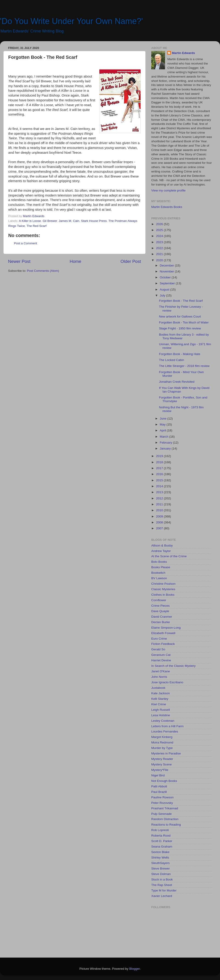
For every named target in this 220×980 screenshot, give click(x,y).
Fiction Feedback (163, 644)
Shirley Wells (160, 857)
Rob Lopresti (160, 830)
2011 (160, 504)
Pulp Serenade (161, 814)
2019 (160, 456)
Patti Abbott (159, 786)
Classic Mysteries (163, 589)
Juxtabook (158, 688)
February (166, 443)
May (163, 424)
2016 (160, 474)
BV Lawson (159, 578)
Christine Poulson (163, 584)
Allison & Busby (162, 545)
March (164, 437)
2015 (160, 480)
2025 (160, 230)
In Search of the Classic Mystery (173, 666)
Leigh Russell (161, 710)
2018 (160, 462)
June (164, 419)
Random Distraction (165, 819)
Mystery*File (160, 770)
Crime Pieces (160, 606)
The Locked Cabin (172, 360)
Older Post (131, 261)
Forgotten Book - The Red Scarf (181, 301)
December (167, 265)
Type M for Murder (164, 890)
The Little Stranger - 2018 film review (184, 366)
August (165, 289)
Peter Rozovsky (162, 803)
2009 (160, 516)
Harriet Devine (161, 660)
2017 (160, 468)
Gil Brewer (50, 221)
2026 (160, 224)
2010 (160, 510)
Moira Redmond (162, 742)
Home (75, 261)
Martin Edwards (183, 53)
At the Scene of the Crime (169, 556)
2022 (160, 248)
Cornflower (159, 600)
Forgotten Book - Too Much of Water (184, 322)
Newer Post (19, 261)
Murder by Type (162, 748)
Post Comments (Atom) (43, 271)
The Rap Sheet (162, 885)
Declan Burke (161, 622)
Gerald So (158, 649)
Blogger (135, 969)
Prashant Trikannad (165, 808)
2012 (160, 498)
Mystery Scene (161, 764)
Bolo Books (159, 562)
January (166, 448)
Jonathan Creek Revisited (177, 382)
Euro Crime (159, 639)
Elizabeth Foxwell (163, 633)
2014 (160, 486)
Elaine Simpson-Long (166, 628)
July (163, 295)
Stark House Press (94, 221)
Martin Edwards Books (167, 207)
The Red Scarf (37, 226)
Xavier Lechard (162, 896)
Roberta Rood (161, 836)
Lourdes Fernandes (165, 731)
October (166, 277)
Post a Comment (26, 243)
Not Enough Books (164, 781)
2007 (160, 528)
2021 (160, 254)
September (168, 283)
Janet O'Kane (161, 671)
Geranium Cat (161, 655)
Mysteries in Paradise (166, 753)
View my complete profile (168, 190)
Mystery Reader (162, 759)
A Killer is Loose (30, 221)
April (163, 430)
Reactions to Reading (166, 825)
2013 (160, 492)
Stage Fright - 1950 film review (180, 328)
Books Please (161, 567)
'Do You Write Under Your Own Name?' (71, 21)
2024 (160, 236)
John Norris (159, 677)
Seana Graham (162, 847)
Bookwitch (158, 573)
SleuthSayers (160, 863)
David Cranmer (162, 617)
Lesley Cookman (163, 721)
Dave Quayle (160, 611)
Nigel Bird (158, 775)
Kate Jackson (161, 693)
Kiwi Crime (159, 704)
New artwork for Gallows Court (180, 316)
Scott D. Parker (162, 841)
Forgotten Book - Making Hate (180, 354)
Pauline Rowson (162, 797)
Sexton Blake (160, 852)
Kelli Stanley (160, 699)
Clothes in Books (163, 595)
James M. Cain (69, 221)
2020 (160, 260)
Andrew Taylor (161, 551)
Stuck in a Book (162, 879)
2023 (160, 242)
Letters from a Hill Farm (167, 726)
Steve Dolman (161, 874)
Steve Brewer (161, 868)
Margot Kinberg (162, 737)
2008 (160, 522)
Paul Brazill (159, 792)
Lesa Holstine (161, 715)
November (167, 271)
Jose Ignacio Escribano (167, 682)
